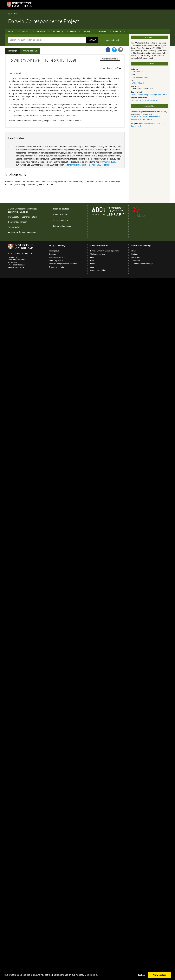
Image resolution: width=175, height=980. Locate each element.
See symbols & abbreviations (149, 100)
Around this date (30, 51)
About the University (99, 245)
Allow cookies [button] (159, 975)
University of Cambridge (21, 217)
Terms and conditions (16, 267)
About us (117, 31)
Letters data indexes (62, 226)
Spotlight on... (136, 261)
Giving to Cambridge (98, 270)
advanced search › (113, 40)
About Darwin (23, 31)
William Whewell (138, 83)
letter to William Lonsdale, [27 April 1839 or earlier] (88, 165)
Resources (102, 31)
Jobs (92, 267)
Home (9, 14)
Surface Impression (27, 232)
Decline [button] (141, 975)
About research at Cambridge (142, 264)
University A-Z (13, 257)
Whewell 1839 (109, 162)
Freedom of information (17, 265)
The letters (41, 31)
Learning (87, 31)
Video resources (61, 220)
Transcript (13, 51)
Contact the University (16, 260)
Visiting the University (98, 254)
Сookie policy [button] (91, 975)
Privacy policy (14, 227)
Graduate (53, 254)
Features (135, 254)
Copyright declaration (18, 222)
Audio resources (61, 215)
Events (93, 264)
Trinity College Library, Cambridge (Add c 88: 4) (150, 95)
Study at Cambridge (58, 245)
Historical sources (61, 209)
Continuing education (57, 261)
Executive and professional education (63, 264)
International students (57, 257)
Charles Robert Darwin (140, 77)
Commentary (58, 31)
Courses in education (57, 267)
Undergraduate (55, 251)
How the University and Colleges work (104, 251)
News (92, 261)
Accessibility (13, 262)
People (73, 31)
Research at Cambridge (141, 245)
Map (92, 257)
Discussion (135, 257)
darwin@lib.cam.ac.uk (18, 212)
